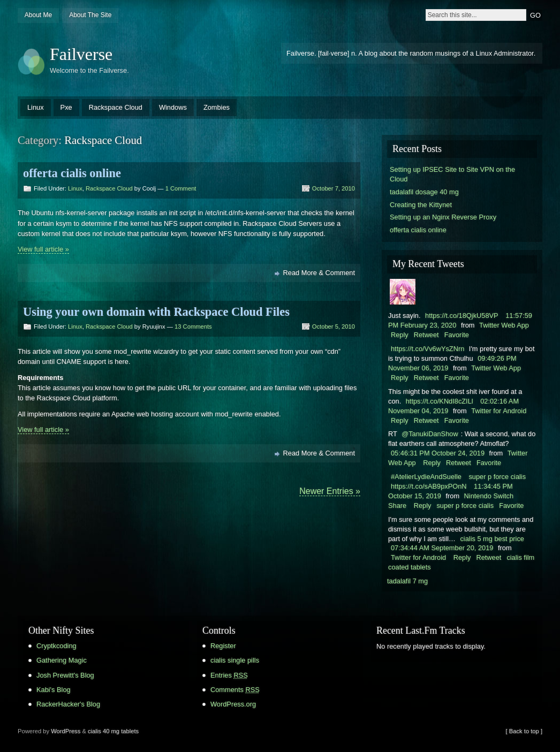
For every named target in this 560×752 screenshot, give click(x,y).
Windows (173, 107)
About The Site (90, 15)
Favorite (457, 335)
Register (223, 646)
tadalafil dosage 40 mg (424, 192)
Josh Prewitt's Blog (65, 675)
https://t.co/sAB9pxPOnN (429, 486)
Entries (229, 675)
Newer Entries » (330, 491)
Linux (36, 107)
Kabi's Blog (54, 690)
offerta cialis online (72, 173)
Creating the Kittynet (421, 205)
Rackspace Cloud (116, 107)
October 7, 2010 (334, 188)
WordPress (66, 731)
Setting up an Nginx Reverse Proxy (443, 217)
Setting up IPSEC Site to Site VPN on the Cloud (452, 174)
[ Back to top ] (524, 731)
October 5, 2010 (334, 326)
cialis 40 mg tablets (113, 731)
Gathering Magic (62, 660)
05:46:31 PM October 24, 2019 (438, 453)
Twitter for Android (499, 411)
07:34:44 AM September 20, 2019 (442, 548)
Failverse (81, 54)
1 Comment (181, 188)
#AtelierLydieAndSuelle (426, 477)
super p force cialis (497, 477)
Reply (400, 335)
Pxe (66, 107)
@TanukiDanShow (430, 434)
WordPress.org (233, 704)
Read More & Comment (319, 273)
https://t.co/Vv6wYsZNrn (427, 349)
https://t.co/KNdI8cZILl (440, 401)
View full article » (43, 249)
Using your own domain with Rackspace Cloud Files (156, 312)
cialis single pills (235, 660)
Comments (235, 690)
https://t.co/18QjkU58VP (462, 316)
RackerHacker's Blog (68, 704)
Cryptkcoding (56, 646)
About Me (38, 15)
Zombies (217, 107)
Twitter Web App (504, 325)
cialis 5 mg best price (492, 539)
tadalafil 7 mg (407, 581)
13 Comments (193, 326)
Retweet (426, 335)
